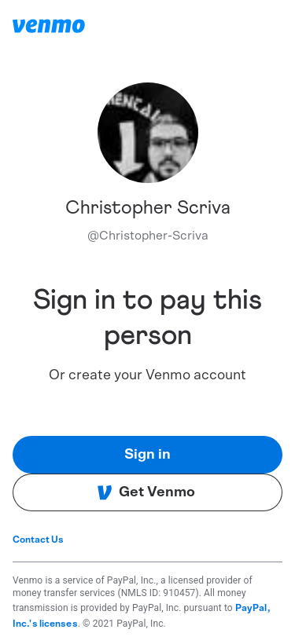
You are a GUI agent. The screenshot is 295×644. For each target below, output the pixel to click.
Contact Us (38, 540)
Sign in (147, 455)
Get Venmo (146, 492)
